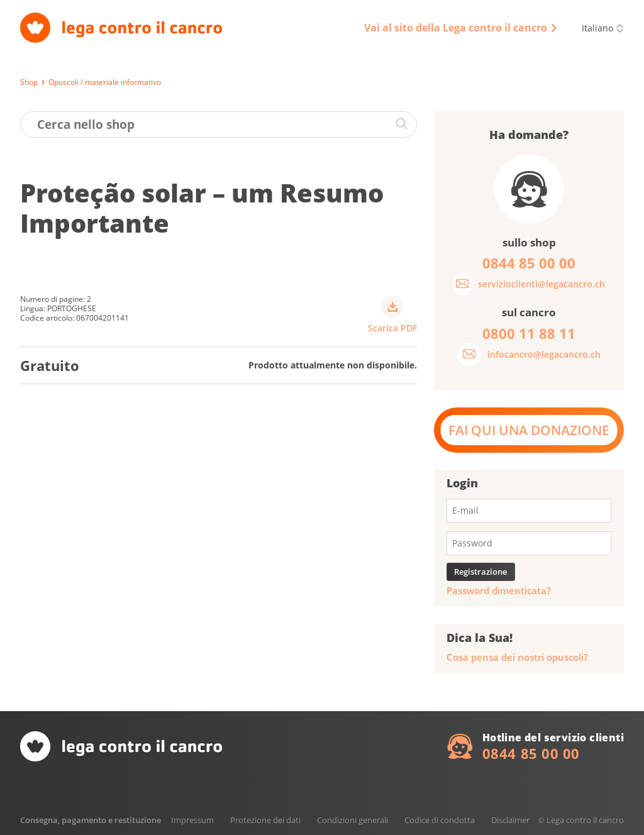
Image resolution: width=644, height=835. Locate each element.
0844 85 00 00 (531, 753)
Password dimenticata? (499, 591)
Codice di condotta (440, 820)
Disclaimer (510, 820)
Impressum (192, 820)
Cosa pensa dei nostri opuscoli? (517, 657)
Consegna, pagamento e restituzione (91, 820)
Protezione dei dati (265, 820)
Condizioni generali (353, 820)
